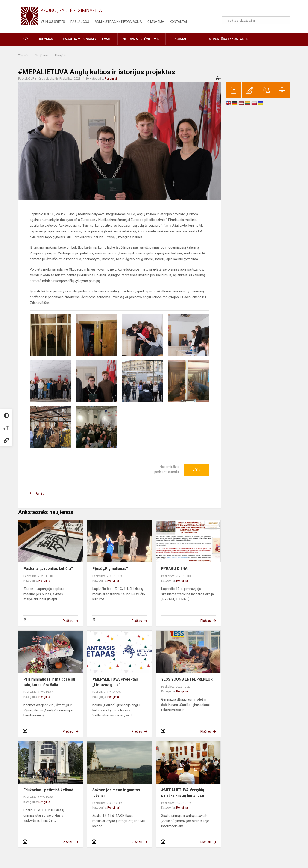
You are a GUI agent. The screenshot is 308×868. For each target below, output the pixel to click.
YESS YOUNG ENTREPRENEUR (187, 679)
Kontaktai (178, 22)
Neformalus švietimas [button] (142, 39)
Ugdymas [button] (45, 39)
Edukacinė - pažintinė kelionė (48, 790)
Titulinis (24, 55)
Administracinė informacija (118, 22)
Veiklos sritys (53, 22)
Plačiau (68, 621)
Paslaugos (80, 22)
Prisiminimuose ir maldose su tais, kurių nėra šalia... (49, 682)
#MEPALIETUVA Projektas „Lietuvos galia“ (115, 682)
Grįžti (40, 493)
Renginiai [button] (178, 39)
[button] (259, 10)
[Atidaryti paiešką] (285, 20)
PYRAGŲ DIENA (174, 569)
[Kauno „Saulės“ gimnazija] (29, 16)
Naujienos (42, 55)
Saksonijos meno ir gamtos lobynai (116, 793)
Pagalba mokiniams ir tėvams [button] (88, 39)
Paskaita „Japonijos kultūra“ (48, 569)
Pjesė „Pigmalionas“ (110, 569)
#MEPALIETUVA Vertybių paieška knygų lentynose (183, 793)
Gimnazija (156, 22)
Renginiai (61, 55)
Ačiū (197, 470)
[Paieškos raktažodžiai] (256, 20)
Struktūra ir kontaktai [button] (229, 39)
